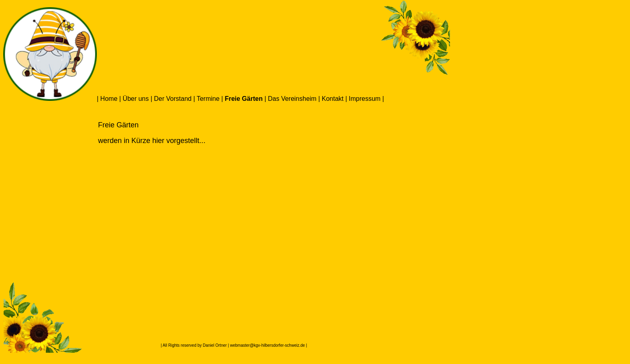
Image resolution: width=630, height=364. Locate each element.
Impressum (365, 99)
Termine (208, 99)
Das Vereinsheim (292, 99)
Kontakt (333, 99)
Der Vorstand (173, 99)
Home (109, 99)
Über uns (136, 99)
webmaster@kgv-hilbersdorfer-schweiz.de (268, 345)
